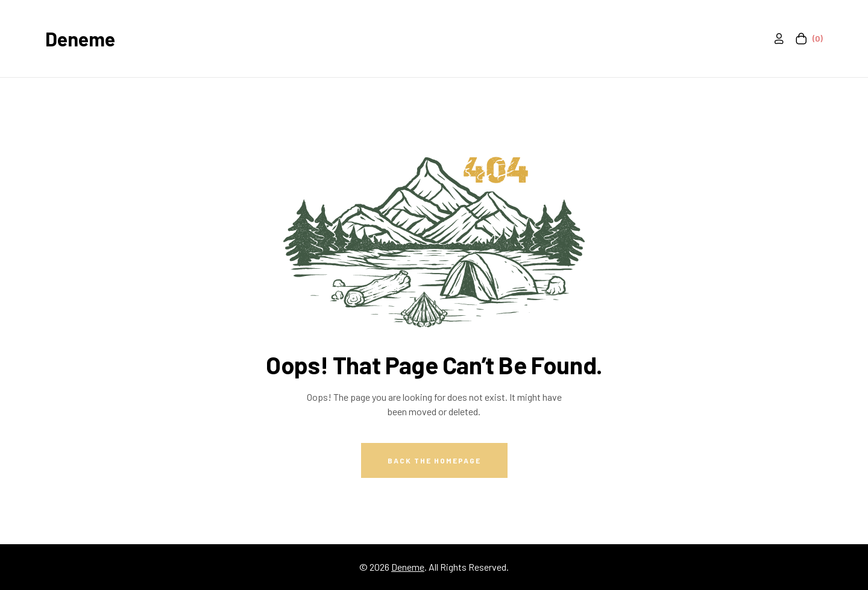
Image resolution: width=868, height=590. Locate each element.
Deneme (80, 39)
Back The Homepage (434, 460)
